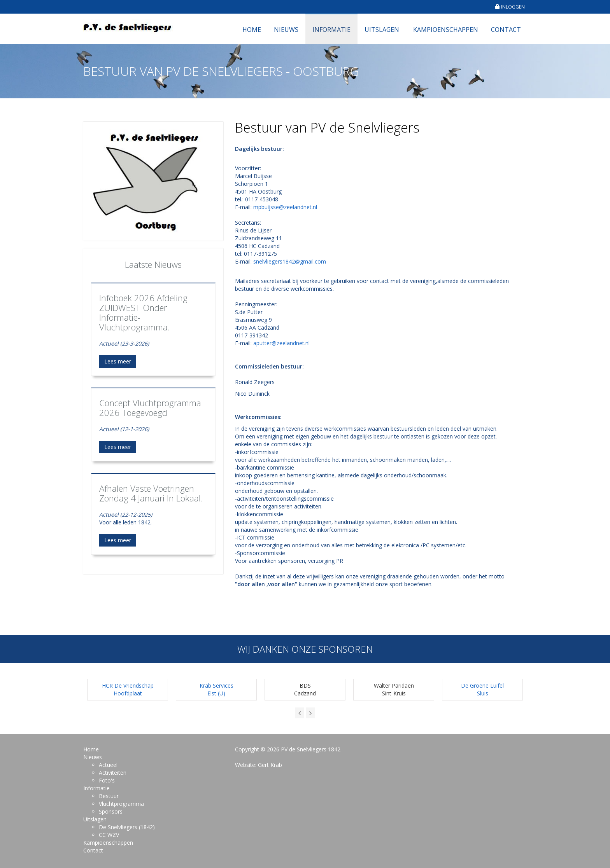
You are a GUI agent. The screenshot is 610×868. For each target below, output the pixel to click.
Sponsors (111, 811)
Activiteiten (113, 773)
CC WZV (109, 835)
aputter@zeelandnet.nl (281, 343)
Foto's (107, 780)
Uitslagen (382, 30)
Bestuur (109, 796)
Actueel (108, 765)
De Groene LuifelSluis (482, 689)
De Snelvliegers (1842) (127, 827)
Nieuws (286, 30)
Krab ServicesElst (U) (216, 689)
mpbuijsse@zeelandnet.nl (285, 207)
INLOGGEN (510, 7)
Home (252, 30)
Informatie (331, 30)
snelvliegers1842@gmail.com (290, 261)
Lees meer (118, 361)
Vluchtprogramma (121, 804)
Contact (506, 30)
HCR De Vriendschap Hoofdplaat (128, 689)
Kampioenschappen (446, 30)
